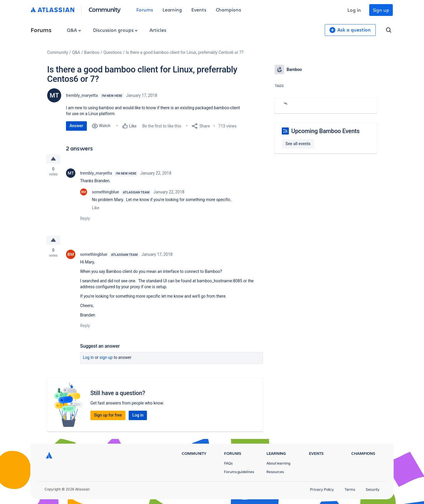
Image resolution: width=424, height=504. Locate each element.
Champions (228, 10)
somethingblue (105, 192)
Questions (112, 52)
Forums (145, 10)
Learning (172, 10)
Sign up (381, 10)
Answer (76, 126)
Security (373, 489)
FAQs (228, 463)
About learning (278, 463)
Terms (350, 489)
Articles (158, 30)
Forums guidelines (239, 472)
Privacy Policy (322, 489)
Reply (85, 218)
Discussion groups (115, 30)
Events (199, 10)
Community (105, 9)
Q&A (74, 30)
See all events (298, 144)
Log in (354, 10)
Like (96, 208)
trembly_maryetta (82, 95)
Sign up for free (108, 415)
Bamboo (92, 52)
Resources (275, 472)
